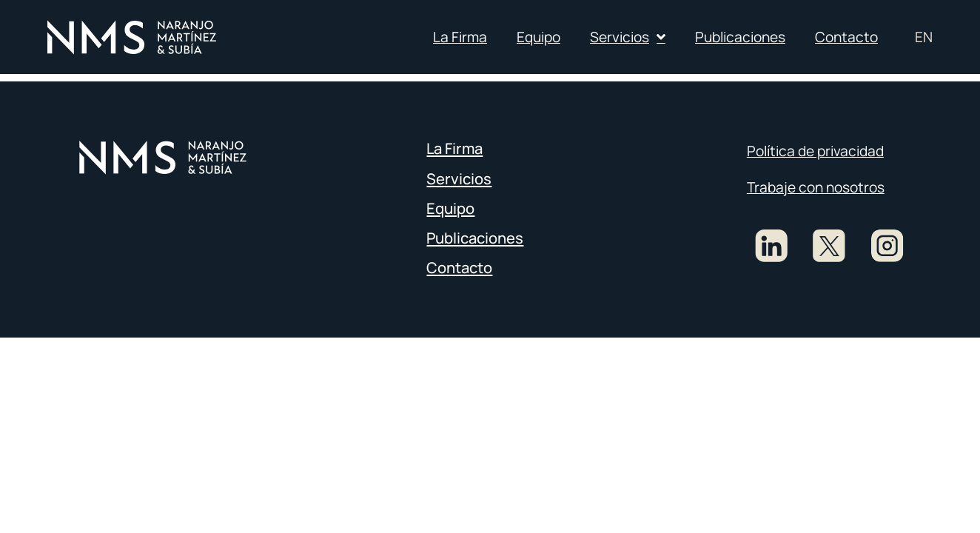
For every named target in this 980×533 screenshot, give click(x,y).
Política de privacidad (815, 151)
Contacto (846, 37)
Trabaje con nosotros (816, 187)
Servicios (628, 37)
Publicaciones (740, 37)
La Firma (460, 37)
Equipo (538, 37)
